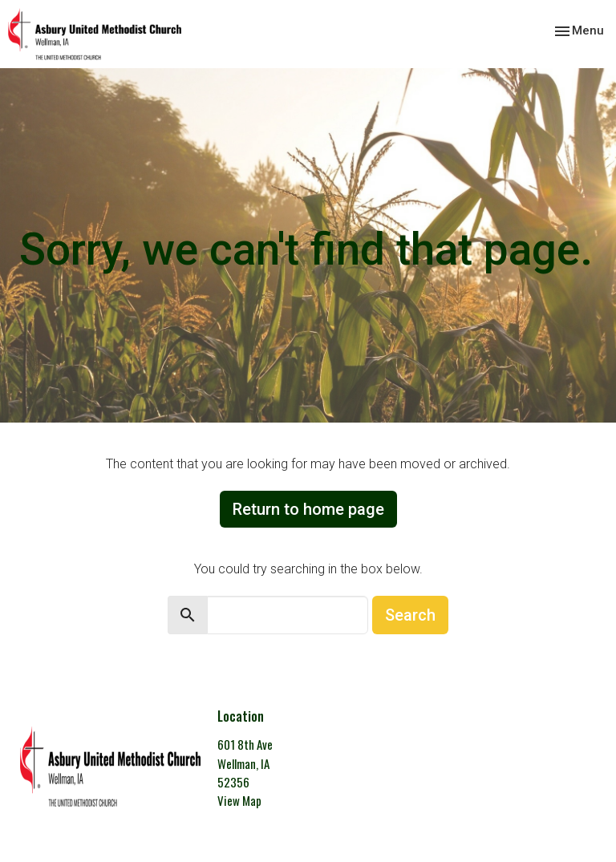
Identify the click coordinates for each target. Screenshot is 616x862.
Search (410, 615)
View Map (239, 800)
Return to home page (308, 509)
